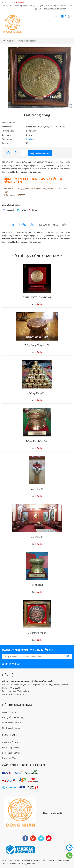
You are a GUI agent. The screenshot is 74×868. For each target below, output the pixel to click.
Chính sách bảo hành (11, 723)
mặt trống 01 (37, 537)
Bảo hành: (7, 135)
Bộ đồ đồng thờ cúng (11, 747)
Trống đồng (37, 585)
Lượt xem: (7, 143)
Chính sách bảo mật (11, 728)
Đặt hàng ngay (40, 153)
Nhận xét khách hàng (54, 225)
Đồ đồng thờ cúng (10, 742)
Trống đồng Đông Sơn (37, 441)
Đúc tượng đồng (9, 758)
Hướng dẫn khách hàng (12, 717)
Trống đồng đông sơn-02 (37, 345)
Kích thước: (7, 127)
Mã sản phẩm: (8, 123)
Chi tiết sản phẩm (22, 225)
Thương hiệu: (8, 131)
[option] (40, 77)
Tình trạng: (7, 139)
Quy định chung (9, 712)
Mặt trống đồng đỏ (37, 633)
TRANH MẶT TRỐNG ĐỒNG (37, 297)
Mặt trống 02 (37, 489)
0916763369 (18, 2)
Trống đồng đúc (37, 393)
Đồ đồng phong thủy (11, 753)
